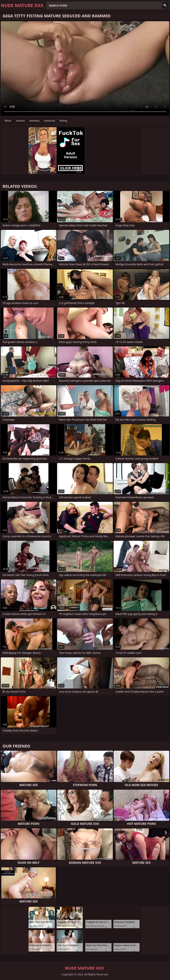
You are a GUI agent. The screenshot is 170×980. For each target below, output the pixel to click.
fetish (8, 121)
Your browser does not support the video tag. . (85, 68)
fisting (63, 121)
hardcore (49, 121)
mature (20, 121)
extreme (34, 121)
